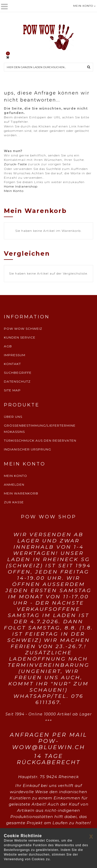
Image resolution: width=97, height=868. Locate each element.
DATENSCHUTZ (17, 381)
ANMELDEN (14, 485)
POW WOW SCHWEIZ (23, 329)
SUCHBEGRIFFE (18, 373)
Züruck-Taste (15, 164)
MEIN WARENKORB (21, 493)
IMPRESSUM (15, 355)
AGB (8, 346)
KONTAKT (12, 364)
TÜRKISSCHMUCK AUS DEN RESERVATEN (40, 440)
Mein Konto (14, 191)
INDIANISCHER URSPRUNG (28, 449)
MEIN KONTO (16, 476)
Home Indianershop (21, 186)
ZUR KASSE (14, 502)
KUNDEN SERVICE (20, 337)
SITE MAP (12, 390)
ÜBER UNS (13, 417)
